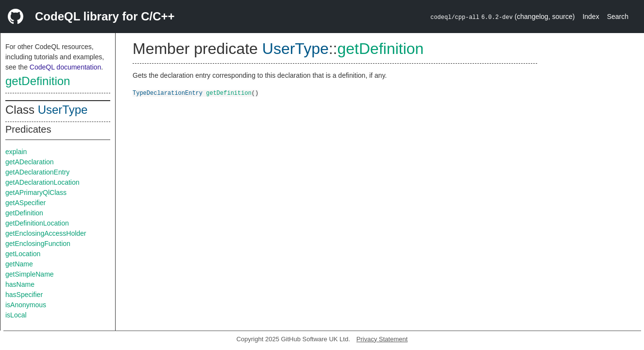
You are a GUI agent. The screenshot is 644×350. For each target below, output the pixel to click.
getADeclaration (30, 162)
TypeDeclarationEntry (168, 93)
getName (19, 264)
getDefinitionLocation (37, 223)
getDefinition (38, 81)
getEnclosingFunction (38, 244)
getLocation (23, 254)
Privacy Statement (382, 339)
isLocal (16, 315)
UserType (63, 110)
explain (16, 152)
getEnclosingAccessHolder (46, 233)
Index (591, 17)
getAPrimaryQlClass (36, 192)
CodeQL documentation (65, 67)
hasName (20, 284)
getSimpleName (30, 274)
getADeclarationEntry (37, 172)
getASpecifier (25, 203)
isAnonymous (26, 305)
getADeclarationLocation (42, 182)
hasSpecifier (24, 295)
